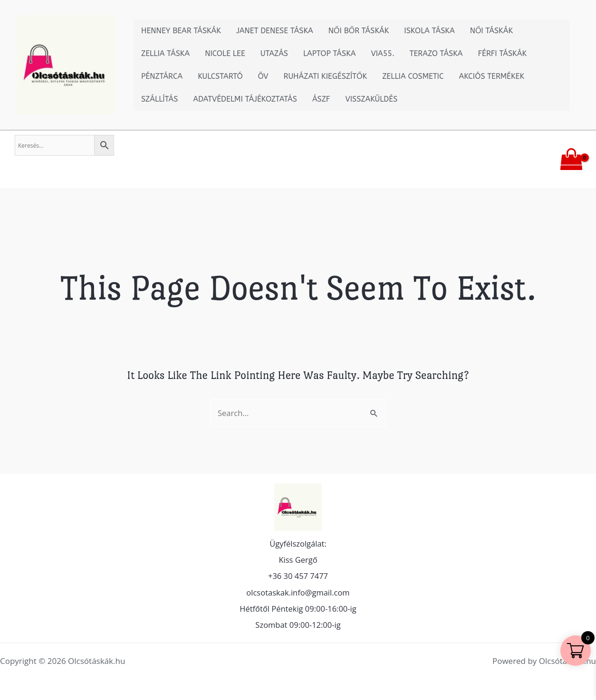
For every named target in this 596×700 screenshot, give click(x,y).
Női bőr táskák (359, 31)
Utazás (274, 53)
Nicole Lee (225, 53)
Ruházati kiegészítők (326, 76)
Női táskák (491, 31)
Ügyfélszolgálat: (298, 541)
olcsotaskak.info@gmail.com (298, 591)
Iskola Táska (429, 31)
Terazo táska (436, 53)
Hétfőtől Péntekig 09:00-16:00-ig (298, 608)
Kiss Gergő (298, 558)
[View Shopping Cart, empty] (571, 160)
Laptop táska (330, 53)
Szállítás (159, 99)
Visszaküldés (371, 99)
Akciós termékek (492, 76)
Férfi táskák (502, 53)
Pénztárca (162, 76)
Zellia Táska (165, 53)
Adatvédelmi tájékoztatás (245, 99)
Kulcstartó (220, 76)
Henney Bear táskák (181, 31)
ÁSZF (321, 99)
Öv (263, 76)
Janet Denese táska (275, 31)
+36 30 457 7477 (298, 574)
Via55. (382, 53)
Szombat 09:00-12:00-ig (298, 625)
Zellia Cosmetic (413, 76)
